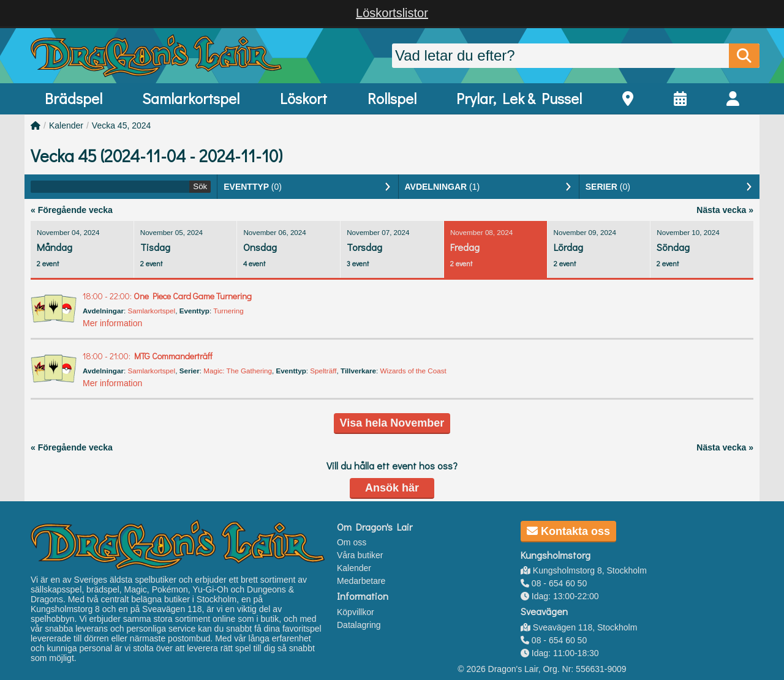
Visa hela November (392, 423)
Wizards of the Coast (413, 371)
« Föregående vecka (72, 210)
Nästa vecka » (725, 210)
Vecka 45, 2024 (122, 125)
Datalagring (359, 625)
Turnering (228, 311)
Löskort (303, 98)
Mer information (112, 323)
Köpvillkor (356, 612)
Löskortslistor (392, 13)
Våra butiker (360, 555)
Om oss (352, 542)
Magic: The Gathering (238, 371)
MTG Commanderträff (148, 356)
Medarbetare (361, 581)
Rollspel (392, 98)
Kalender (66, 125)
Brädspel (73, 98)
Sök (200, 186)
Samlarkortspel (191, 98)
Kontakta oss (568, 531)
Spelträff (323, 371)
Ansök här (392, 488)
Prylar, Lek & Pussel (519, 98)
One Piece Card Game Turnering (167, 296)
